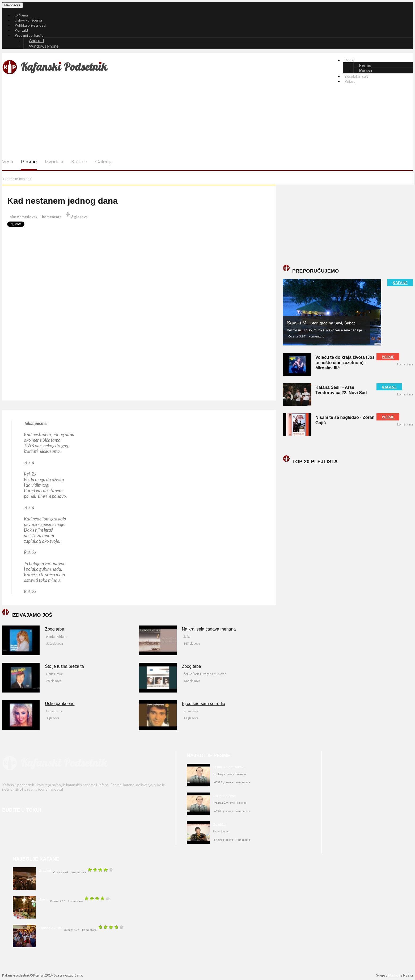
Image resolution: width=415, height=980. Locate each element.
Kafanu (365, 71)
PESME (388, 357)
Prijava (350, 81)
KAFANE (400, 283)
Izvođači (54, 162)
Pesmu (365, 65)
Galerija (104, 162)
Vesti (8, 162)
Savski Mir (321, 323)
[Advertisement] (173, 117)
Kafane (79, 162)
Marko (393, 975)
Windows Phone (44, 46)
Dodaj (349, 60)
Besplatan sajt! (357, 76)
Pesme (29, 162)
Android (36, 40)
